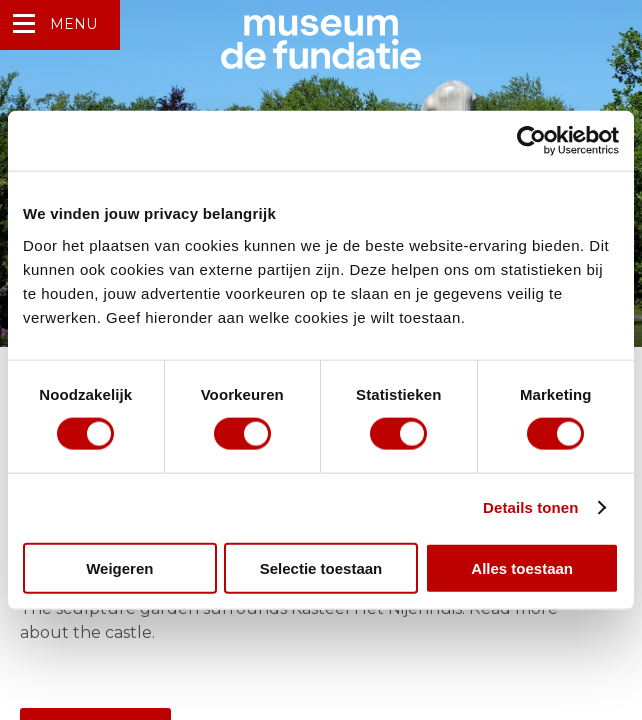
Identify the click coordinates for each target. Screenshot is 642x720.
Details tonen (530, 507)
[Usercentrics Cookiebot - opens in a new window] (531, 141)
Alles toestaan (522, 567)
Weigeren (119, 567)
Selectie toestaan (321, 567)
